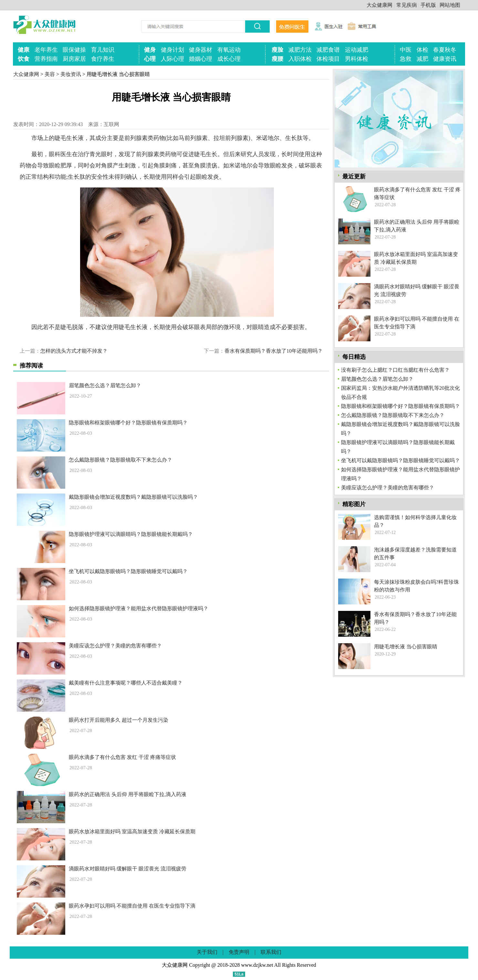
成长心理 (229, 59)
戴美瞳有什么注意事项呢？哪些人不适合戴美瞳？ (126, 683)
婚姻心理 (201, 59)
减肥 (422, 59)
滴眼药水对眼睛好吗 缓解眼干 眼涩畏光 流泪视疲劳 (128, 869)
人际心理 (172, 59)
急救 (406, 59)
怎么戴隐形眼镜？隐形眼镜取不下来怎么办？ (120, 460)
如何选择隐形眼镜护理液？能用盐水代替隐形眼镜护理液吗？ (139, 608)
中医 (406, 50)
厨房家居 (74, 59)
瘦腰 (277, 59)
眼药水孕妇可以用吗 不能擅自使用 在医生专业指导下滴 (132, 906)
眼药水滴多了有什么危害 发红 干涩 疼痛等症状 (122, 757)
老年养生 (46, 50)
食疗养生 (103, 59)
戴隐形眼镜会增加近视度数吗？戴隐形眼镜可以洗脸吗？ (133, 497)
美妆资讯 (71, 74)
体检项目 (328, 59)
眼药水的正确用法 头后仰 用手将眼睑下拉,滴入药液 (128, 794)
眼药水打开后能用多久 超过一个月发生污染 (119, 720)
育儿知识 (103, 50)
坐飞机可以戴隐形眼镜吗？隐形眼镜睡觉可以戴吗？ (128, 571)
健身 (150, 50)
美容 (50, 74)
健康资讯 (445, 59)
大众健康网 (379, 5)
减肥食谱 (328, 50)
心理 (150, 59)
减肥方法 (300, 50)
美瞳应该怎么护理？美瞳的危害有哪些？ (115, 646)
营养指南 (46, 59)
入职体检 (300, 59)
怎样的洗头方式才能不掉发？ (74, 351)
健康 (24, 50)
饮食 (24, 59)
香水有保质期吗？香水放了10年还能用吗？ (274, 351)
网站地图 (450, 5)
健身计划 (172, 50)
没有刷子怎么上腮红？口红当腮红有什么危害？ (395, 370)
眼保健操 (74, 50)
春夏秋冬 (445, 50)
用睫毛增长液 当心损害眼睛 (406, 647)
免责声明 (239, 952)
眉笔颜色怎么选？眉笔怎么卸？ (105, 385)
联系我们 (271, 952)
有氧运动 (229, 50)
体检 (422, 50)
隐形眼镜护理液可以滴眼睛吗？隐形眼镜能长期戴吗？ (131, 534)
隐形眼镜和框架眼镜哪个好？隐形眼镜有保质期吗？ (128, 423)
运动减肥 (357, 50)
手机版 (428, 5)
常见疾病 (407, 5)
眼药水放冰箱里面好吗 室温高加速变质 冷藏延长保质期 (132, 831)
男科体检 (357, 59)
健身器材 (201, 50)
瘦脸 (277, 50)
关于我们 (207, 952)
